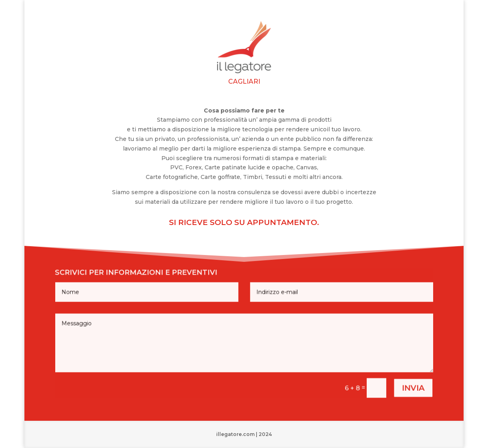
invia (399, 383)
